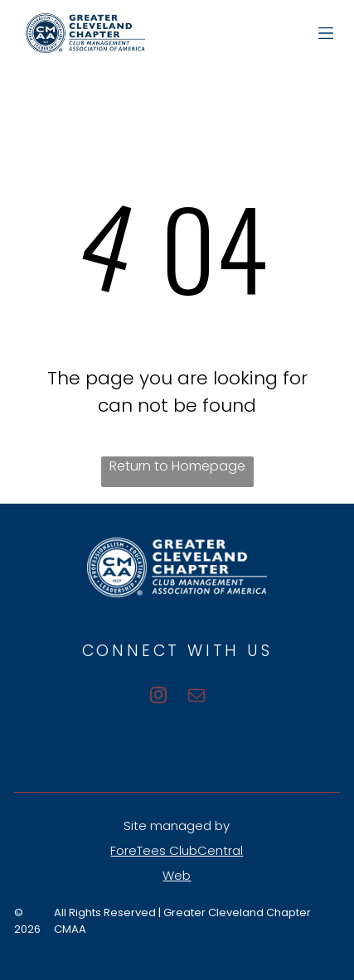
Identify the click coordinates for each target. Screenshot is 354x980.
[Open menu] (326, 33)
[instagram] (158, 697)
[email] (196, 697)
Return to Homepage (177, 466)
